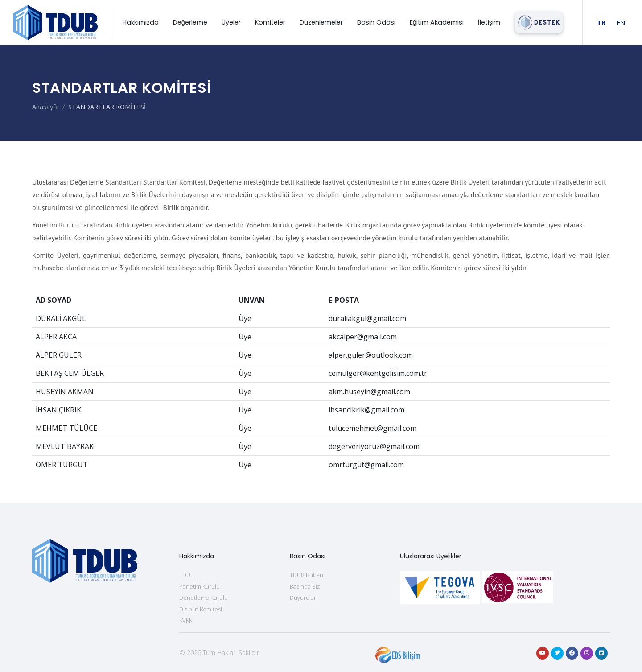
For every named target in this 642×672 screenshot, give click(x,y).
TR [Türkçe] (601, 23)
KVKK (186, 620)
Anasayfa (45, 107)
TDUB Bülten (307, 575)
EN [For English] (621, 23)
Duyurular (303, 598)
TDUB (187, 575)
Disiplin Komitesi (201, 609)
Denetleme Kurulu (204, 598)
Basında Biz (305, 586)
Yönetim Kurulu (200, 586)
